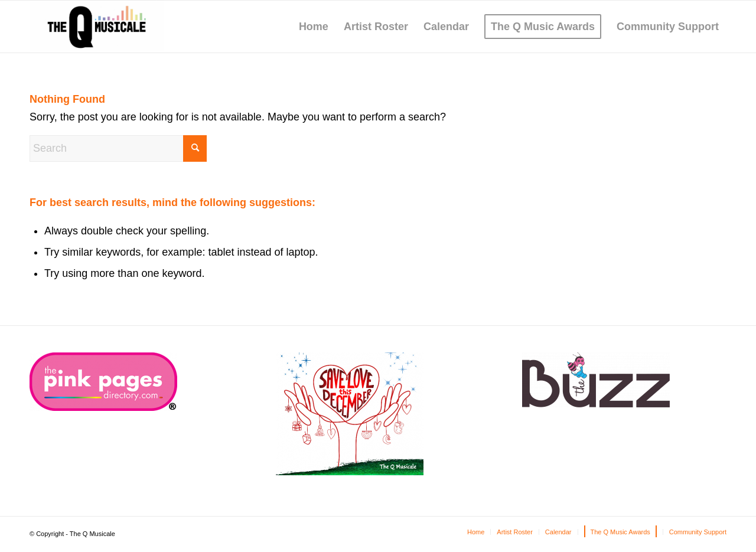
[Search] (118, 148)
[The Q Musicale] (97, 27)
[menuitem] (314, 27)
